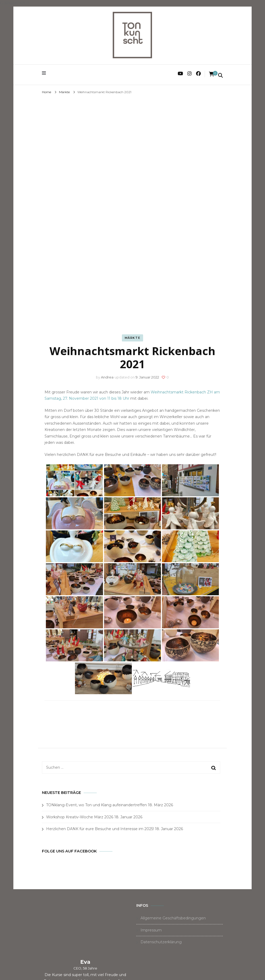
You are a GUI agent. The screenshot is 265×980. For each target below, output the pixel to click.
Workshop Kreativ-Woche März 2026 (80, 817)
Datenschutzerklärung (161, 942)
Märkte (133, 338)
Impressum (151, 930)
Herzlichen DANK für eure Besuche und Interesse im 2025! (100, 829)
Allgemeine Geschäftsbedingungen (173, 918)
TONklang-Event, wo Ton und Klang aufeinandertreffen (96, 805)
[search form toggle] (220, 76)
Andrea (107, 377)
